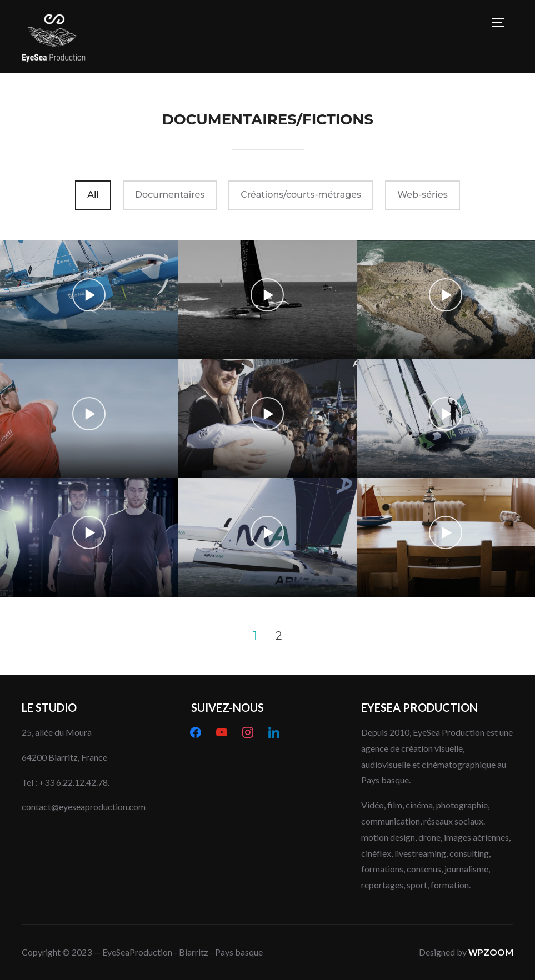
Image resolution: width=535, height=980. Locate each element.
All (93, 195)
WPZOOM (491, 952)
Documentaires (170, 195)
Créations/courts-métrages (301, 195)
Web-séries (422, 195)
